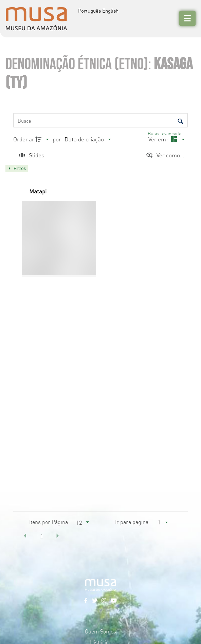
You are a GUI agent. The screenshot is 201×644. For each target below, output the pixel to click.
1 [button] (42, 536)
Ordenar (24, 139)
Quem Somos (100, 631)
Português (89, 10)
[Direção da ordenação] (43, 139)
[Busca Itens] (100, 120)
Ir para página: (133, 522)
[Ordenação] (88, 139)
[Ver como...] (165, 155)
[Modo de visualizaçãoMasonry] (177, 139)
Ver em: (159, 139)
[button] (25, 536)
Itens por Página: (49, 522)
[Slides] (31, 155)
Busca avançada (165, 133)
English (110, 10)
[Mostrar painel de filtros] (17, 169)
